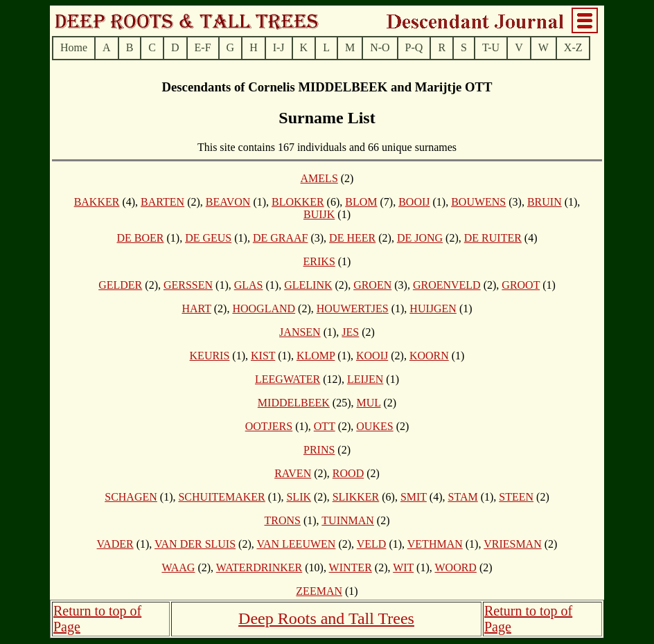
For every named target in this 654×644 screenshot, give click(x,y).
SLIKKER (356, 497)
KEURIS (210, 356)
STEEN (516, 497)
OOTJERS (269, 426)
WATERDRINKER (259, 567)
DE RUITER (493, 238)
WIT (403, 567)
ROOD (348, 473)
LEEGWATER (288, 379)
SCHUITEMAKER (221, 497)
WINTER (351, 567)
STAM (462, 497)
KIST (263, 356)
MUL (369, 403)
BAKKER (97, 202)
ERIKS (319, 261)
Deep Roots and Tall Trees (326, 618)
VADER (115, 544)
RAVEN (293, 473)
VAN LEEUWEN (296, 544)
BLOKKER (298, 202)
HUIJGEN (433, 308)
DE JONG (420, 238)
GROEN (372, 285)
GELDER (120, 285)
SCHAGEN (131, 497)
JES (350, 332)
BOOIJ (414, 202)
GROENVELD (447, 285)
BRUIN (545, 202)
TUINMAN (348, 520)
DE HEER (352, 238)
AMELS (319, 178)
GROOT (521, 285)
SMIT (414, 497)
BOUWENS (478, 202)
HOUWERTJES (353, 308)
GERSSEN (188, 285)
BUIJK (319, 214)
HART (196, 308)
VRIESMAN (513, 544)
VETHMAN (435, 544)
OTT (325, 426)
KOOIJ (372, 356)
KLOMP (316, 356)
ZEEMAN (319, 591)
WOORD (455, 567)
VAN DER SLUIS (195, 544)
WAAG (178, 567)
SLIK (299, 497)
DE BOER (140, 238)
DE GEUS (208, 238)
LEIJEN (365, 379)
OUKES (374, 426)
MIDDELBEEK (294, 403)
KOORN (429, 356)
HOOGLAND (264, 308)
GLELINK (308, 285)
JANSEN (300, 332)
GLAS (249, 285)
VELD (372, 544)
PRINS (319, 450)
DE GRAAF (281, 238)
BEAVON (228, 202)
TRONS (282, 520)
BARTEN (162, 202)
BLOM (361, 202)
